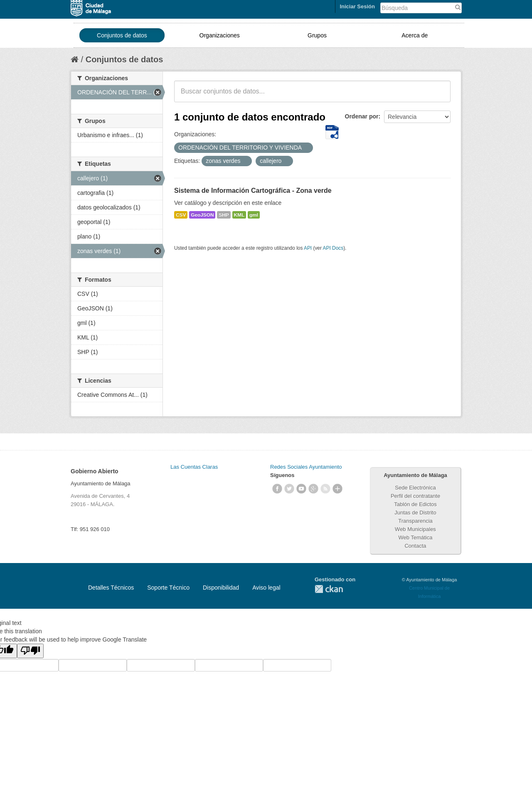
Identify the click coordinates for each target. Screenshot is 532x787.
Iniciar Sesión (357, 6)
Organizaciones (220, 35)
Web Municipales (415, 529)
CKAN (329, 589)
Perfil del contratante (415, 496)
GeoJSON (202, 215)
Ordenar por (362, 116)
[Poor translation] (30, 651)
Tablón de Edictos (415, 504)
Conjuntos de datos (122, 35)
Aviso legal (266, 588)
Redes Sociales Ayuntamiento (306, 467)
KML (239, 215)
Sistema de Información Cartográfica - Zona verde (253, 191)
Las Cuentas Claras (194, 467)
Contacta (415, 546)
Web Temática (416, 537)
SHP (224, 215)
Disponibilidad (221, 588)
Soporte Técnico (168, 588)
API (308, 248)
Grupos (317, 35)
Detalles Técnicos (111, 588)
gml (254, 215)
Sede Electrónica (415, 488)
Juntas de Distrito (415, 513)
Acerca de (415, 35)
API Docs (333, 248)
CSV (181, 215)
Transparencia (415, 521)
